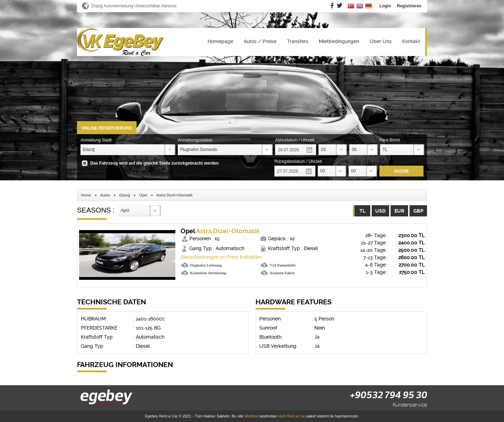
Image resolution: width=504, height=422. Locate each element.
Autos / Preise (260, 41)
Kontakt (411, 41)
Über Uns (381, 41)
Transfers (298, 41)
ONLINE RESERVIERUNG (107, 128)
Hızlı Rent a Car (292, 416)
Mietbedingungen (339, 41)
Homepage (220, 41)
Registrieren (409, 6)
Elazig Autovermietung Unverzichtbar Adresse (134, 6)
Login (385, 6)
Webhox (251, 416)
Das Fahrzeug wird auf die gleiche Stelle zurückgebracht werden (155, 163)
